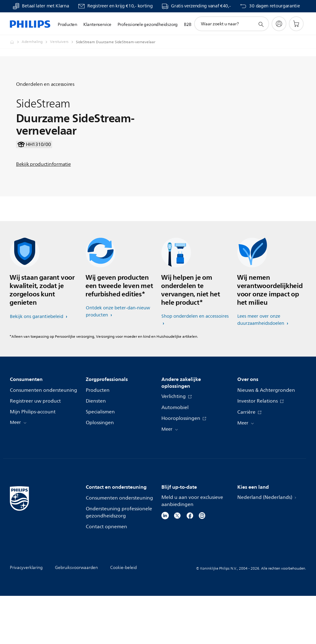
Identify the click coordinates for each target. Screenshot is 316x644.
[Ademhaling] (36, 42)
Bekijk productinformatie (44, 188)
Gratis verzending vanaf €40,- (201, 6)
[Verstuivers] (63, 42)
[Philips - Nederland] (16, 42)
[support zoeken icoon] (261, 24)
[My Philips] (279, 24)
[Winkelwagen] (296, 24)
